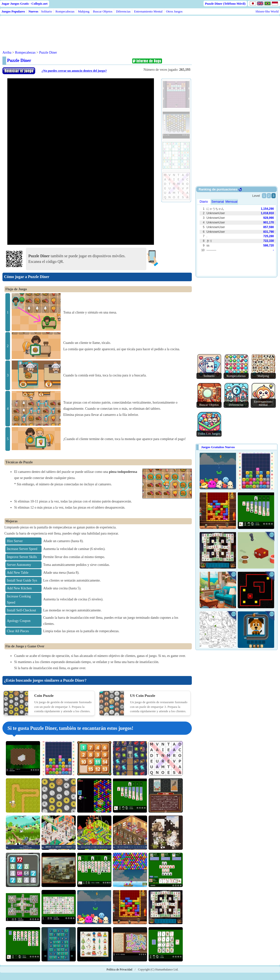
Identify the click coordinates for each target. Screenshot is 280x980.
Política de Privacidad (119, 969)
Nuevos (33, 11)
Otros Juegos (174, 11)
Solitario (47, 11)
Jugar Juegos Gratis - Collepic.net (25, 4)
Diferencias (123, 11)
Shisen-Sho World (267, 11)
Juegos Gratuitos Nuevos (218, 447)
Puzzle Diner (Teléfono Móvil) (225, 4)
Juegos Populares (13, 11)
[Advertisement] (96, 29)
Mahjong (84, 11)
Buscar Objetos (103, 11)
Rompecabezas (65, 11)
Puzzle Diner (48, 52)
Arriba (7, 52)
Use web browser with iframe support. (237, 232)
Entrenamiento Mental (148, 11)
